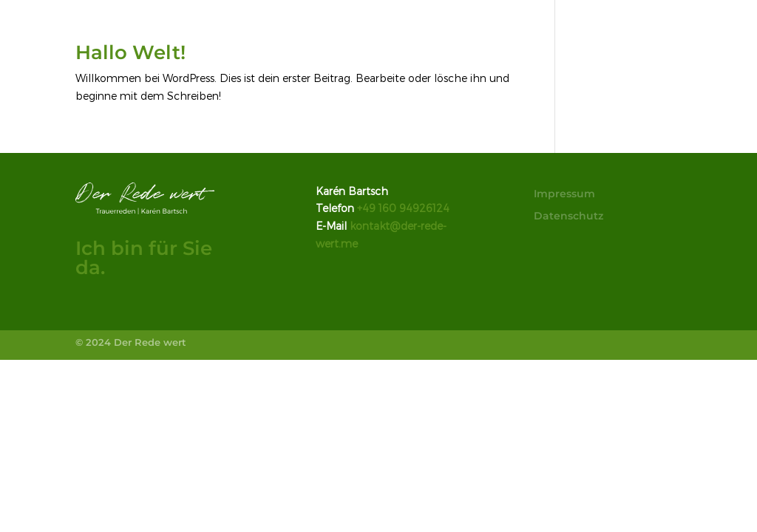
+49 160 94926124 (403, 208)
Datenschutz (568, 216)
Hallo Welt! (130, 52)
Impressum (564, 194)
